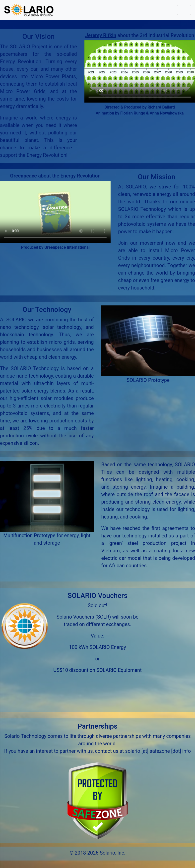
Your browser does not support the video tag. (140, 71)
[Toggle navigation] (184, 10)
